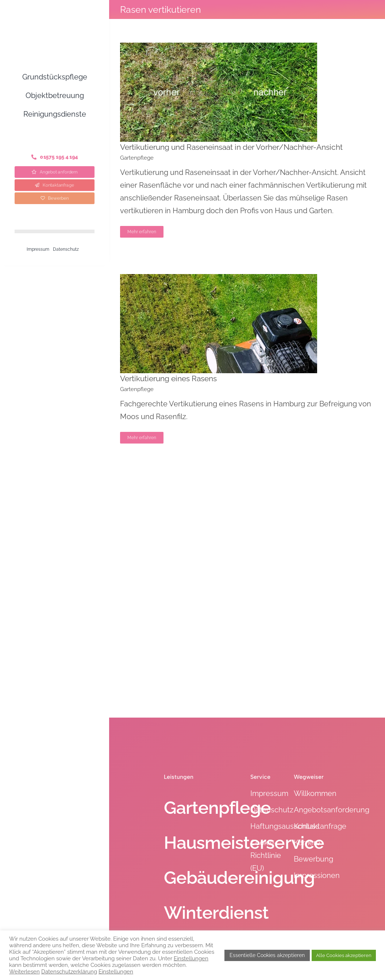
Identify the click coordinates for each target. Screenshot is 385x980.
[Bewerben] (55, 198)
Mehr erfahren (142, 232)
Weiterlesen (24, 971)
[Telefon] (55, 157)
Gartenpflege (137, 158)
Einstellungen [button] (191, 958)
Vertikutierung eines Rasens (168, 378)
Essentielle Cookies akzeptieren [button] (267, 955)
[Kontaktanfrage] (55, 185)
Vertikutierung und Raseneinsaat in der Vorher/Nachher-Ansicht (231, 147)
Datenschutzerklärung (69, 971)
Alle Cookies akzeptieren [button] (344, 955)
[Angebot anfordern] (55, 172)
